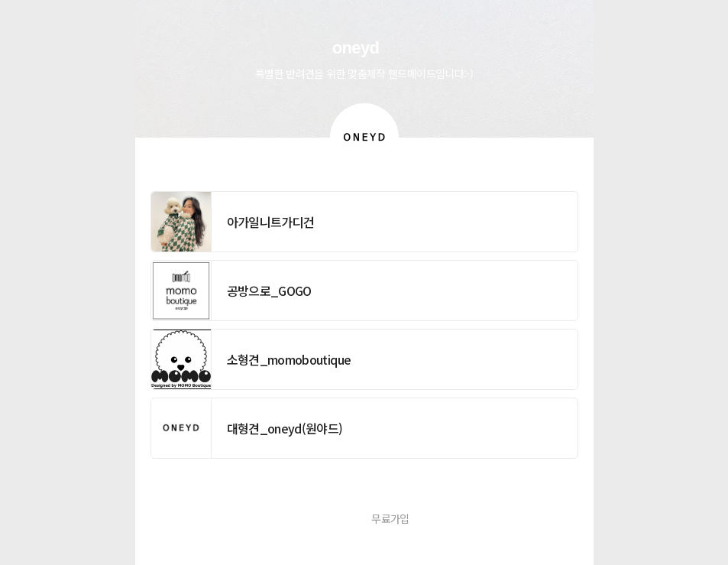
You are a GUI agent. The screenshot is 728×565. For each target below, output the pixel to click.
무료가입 (390, 518)
